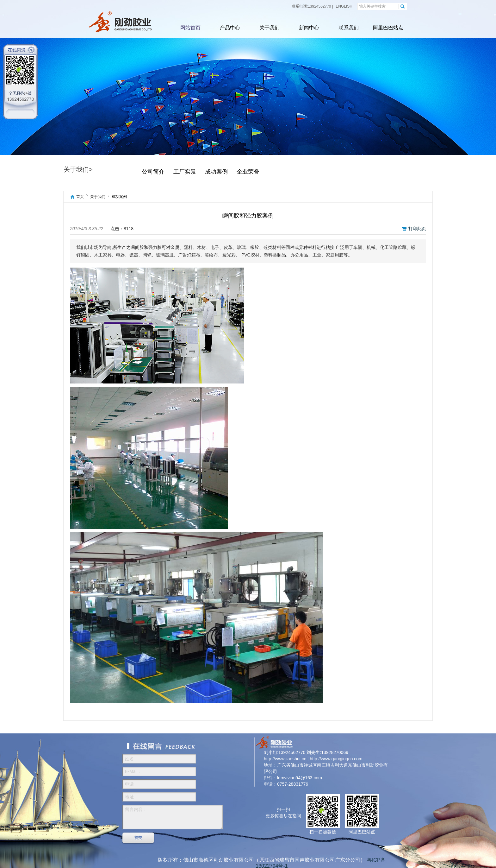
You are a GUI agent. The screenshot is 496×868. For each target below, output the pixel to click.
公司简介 (153, 172)
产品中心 (230, 28)
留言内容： (173, 817)
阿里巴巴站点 (388, 28)
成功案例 (216, 172)
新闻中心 (309, 28)
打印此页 (417, 229)
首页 (80, 197)
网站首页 (190, 28)
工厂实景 (185, 172)
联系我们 (349, 28)
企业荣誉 (248, 172)
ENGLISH (344, 6)
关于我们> (78, 169)
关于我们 (270, 28)
